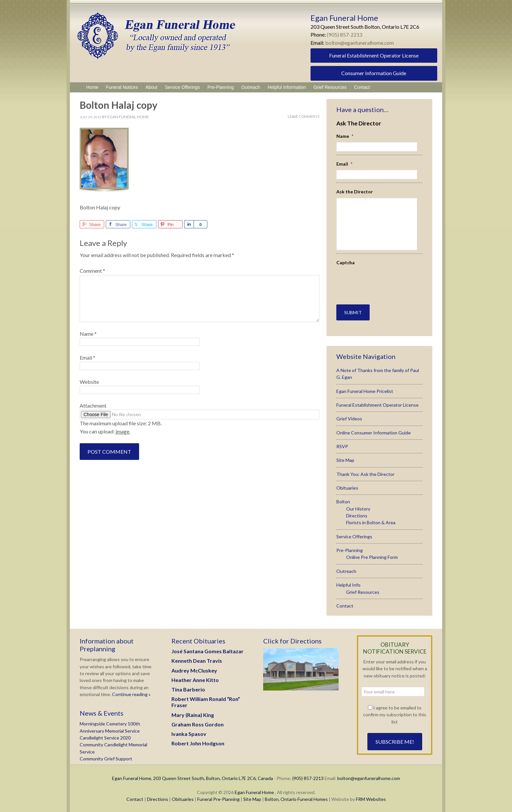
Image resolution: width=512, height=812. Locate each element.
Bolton (343, 501)
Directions (357, 515)
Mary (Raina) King (193, 714)
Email (88, 357)
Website (89, 382)
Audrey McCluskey (194, 670)
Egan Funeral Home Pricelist (365, 390)
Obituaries (347, 487)
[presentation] (375, 278)
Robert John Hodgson (198, 743)
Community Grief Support (106, 758)
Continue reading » (131, 694)
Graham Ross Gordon (198, 724)
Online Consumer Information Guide (374, 432)
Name (88, 334)
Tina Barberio (188, 689)
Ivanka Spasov (189, 733)
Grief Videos (349, 418)
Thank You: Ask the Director (365, 473)
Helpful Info (348, 584)
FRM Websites (371, 798)
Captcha (345, 262)
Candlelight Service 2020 (105, 737)
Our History (358, 508)
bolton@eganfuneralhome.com (360, 43)
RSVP (342, 446)
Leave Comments (304, 116)
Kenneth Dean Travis (197, 660)
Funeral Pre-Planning (218, 798)
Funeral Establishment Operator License (374, 55)
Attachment (93, 406)
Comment (92, 271)
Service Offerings (354, 536)
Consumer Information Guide (374, 73)
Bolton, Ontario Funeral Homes (296, 798)
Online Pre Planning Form (372, 557)
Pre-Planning (350, 550)
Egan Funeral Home (254, 792)
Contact (345, 605)
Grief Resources (363, 591)
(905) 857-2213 (345, 34)
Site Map (345, 460)
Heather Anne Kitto (195, 679)
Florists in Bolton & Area (371, 522)
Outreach (346, 570)
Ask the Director (355, 192)
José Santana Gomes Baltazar (208, 650)
